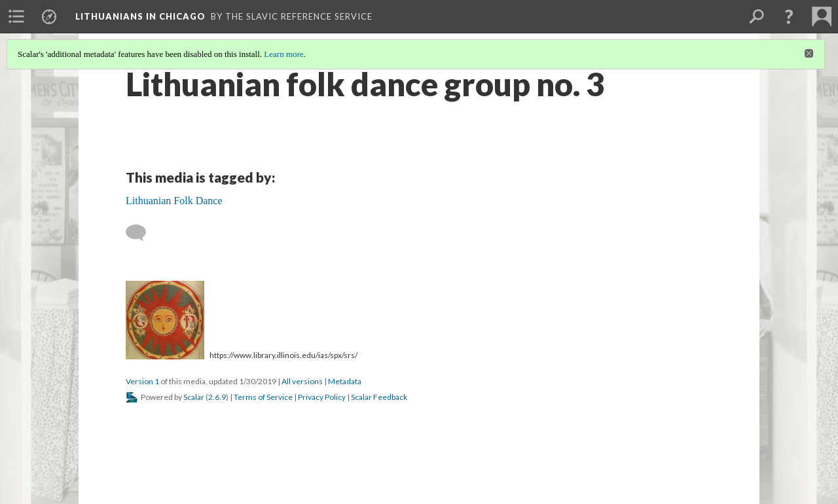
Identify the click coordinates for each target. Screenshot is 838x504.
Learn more (283, 54)
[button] (789, 16)
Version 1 (142, 381)
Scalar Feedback (379, 397)
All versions (302, 381)
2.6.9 (217, 397)
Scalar (194, 397)
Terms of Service (263, 397)
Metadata (345, 381)
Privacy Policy (322, 397)
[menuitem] (16, 16)
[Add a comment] (142, 233)
